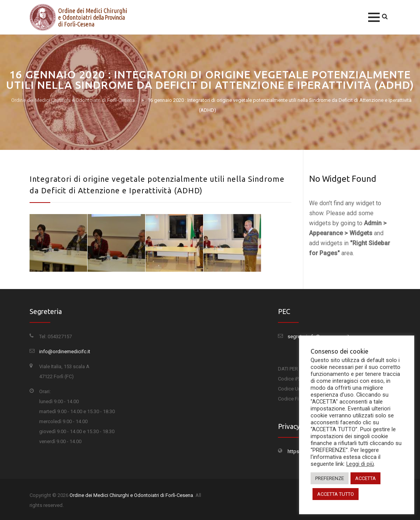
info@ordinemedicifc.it (65, 351)
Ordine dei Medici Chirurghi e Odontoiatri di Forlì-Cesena (131, 495)
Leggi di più (360, 464)
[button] (374, 17)
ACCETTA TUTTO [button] (336, 494)
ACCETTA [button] (365, 478)
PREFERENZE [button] (330, 478)
